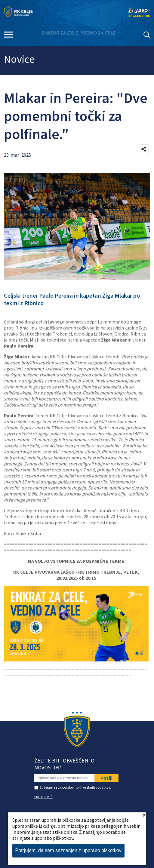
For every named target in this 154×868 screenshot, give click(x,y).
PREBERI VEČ (43, 797)
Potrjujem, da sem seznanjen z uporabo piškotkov (68, 850)
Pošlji (106, 778)
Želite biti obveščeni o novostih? (64, 764)
